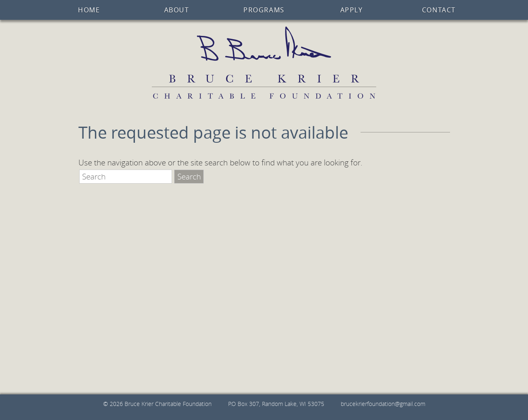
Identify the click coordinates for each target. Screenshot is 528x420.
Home (89, 10)
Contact (439, 10)
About (177, 10)
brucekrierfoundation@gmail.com (383, 404)
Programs (264, 10)
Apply (352, 10)
